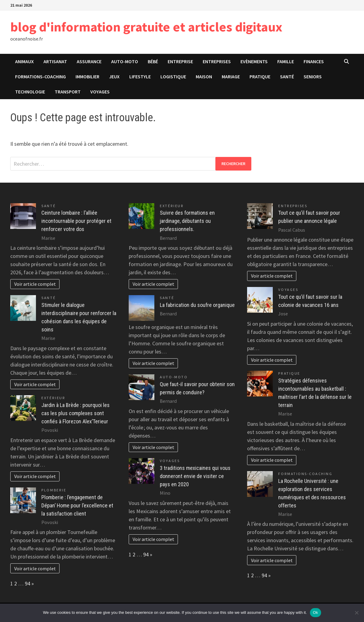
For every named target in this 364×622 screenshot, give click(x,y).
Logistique (173, 77)
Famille (286, 61)
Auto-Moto (125, 61)
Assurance (89, 61)
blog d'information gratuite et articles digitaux (146, 27)
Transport (68, 92)
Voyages (100, 92)
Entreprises (217, 61)
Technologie (30, 92)
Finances (314, 61)
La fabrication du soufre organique (197, 305)
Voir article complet (35, 284)
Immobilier (87, 77)
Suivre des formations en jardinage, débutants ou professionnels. (187, 221)
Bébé (153, 61)
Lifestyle (140, 77)
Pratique (260, 77)
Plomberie (54, 490)
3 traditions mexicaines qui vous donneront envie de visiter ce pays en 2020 (195, 476)
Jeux (114, 77)
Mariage (231, 77)
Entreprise (180, 61)
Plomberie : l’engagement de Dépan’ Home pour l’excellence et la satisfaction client (77, 505)
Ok (316, 612)
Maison (204, 77)
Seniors (313, 77)
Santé (287, 77)
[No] (356, 613)
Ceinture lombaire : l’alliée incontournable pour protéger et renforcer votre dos (76, 221)
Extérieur (53, 398)
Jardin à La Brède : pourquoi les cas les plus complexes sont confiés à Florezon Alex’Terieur (76, 413)
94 (27, 583)
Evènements (254, 61)
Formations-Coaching (40, 77)
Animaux (24, 61)
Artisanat (55, 61)
